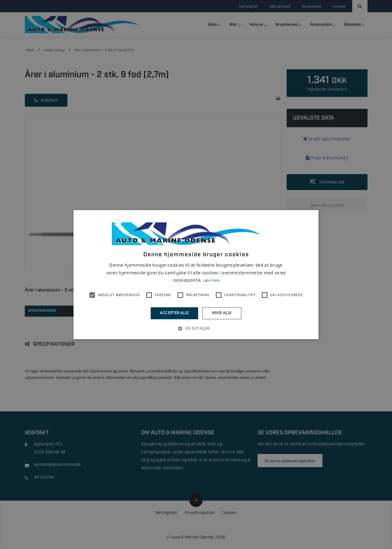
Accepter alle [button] (174, 313)
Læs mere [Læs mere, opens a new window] (211, 281)
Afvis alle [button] (222, 313)
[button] (196, 328)
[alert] (196, 274)
